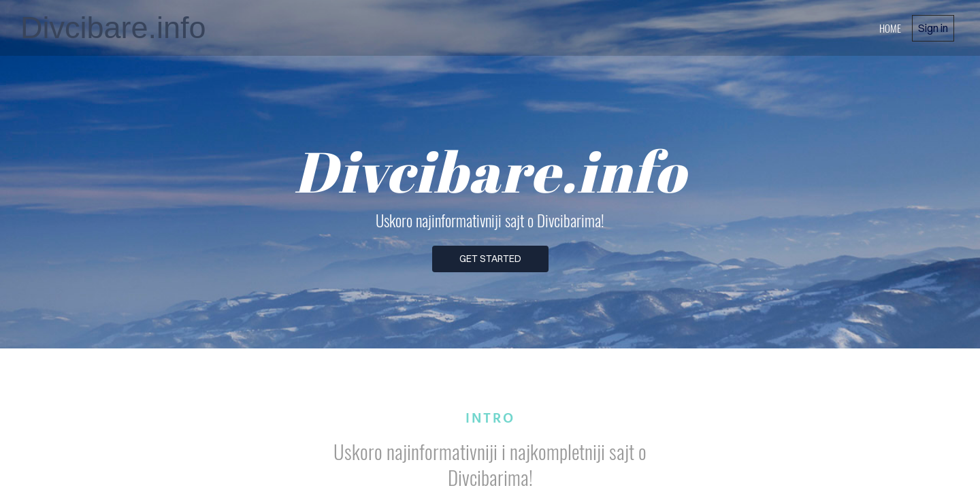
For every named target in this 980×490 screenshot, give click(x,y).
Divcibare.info (113, 28)
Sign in (933, 28)
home (890, 28)
